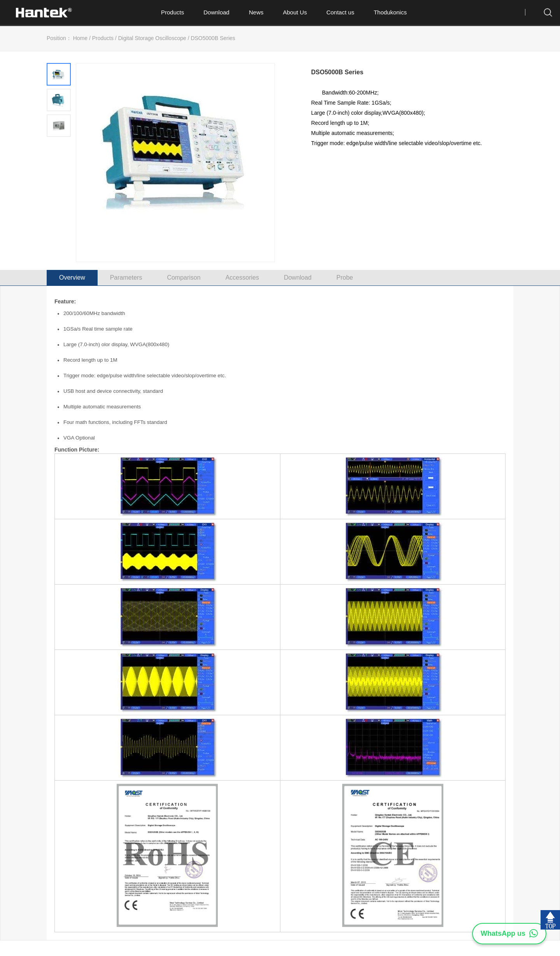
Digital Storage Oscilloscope (152, 38)
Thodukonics (390, 12)
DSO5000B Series (213, 38)
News (256, 12)
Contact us (340, 12)
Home (80, 38)
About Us (295, 12)
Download (216, 12)
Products (172, 12)
